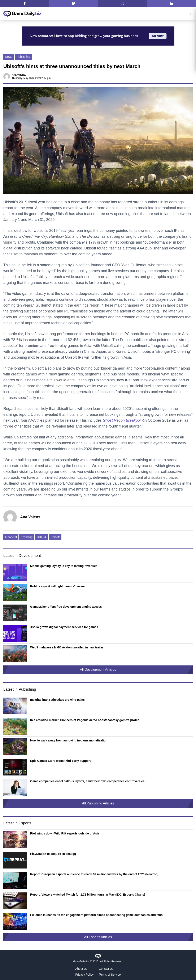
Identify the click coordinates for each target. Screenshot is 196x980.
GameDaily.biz (81, 962)
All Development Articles (98, 670)
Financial (11, 537)
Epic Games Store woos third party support (60, 761)
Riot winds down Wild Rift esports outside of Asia (65, 833)
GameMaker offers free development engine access (66, 607)
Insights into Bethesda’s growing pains (57, 700)
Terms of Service (110, 975)
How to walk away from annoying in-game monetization (69, 740)
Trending (27, 537)
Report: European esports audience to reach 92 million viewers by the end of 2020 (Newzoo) (94, 874)
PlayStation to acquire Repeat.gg (53, 854)
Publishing (23, 57)
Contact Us (106, 969)
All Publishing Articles (98, 803)
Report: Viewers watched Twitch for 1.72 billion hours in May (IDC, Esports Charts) (88, 895)
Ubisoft (55, 537)
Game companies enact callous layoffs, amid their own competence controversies (87, 781)
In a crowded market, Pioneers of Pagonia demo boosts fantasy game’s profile (85, 720)
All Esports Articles (98, 937)
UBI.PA (42, 537)
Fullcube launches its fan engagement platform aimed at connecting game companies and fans (96, 915)
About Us (81, 969)
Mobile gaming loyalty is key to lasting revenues (64, 566)
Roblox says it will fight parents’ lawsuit (58, 586)
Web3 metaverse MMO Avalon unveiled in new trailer (67, 647)
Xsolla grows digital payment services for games (64, 627)
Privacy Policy (84, 975)
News (9, 57)
